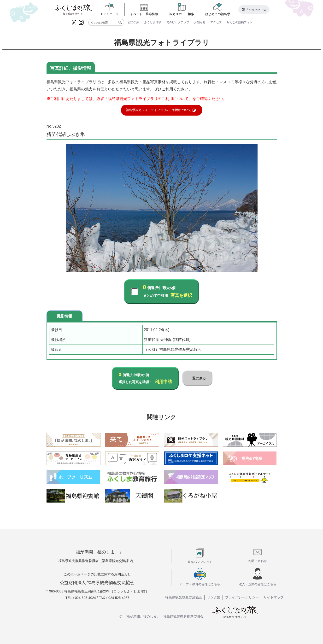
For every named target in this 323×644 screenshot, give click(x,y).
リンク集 (214, 597)
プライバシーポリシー (242, 597)
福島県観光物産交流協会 (184, 597)
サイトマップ (274, 597)
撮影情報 (65, 316)
